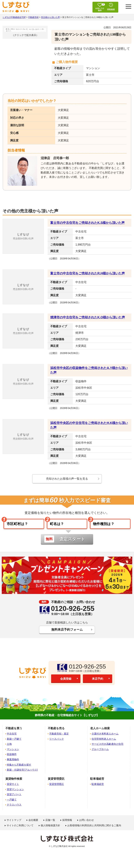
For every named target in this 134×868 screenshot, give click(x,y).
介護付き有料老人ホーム (105, 737)
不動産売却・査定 (59, 737)
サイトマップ (14, 823)
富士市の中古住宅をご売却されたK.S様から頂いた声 (87, 223)
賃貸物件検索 (14, 782)
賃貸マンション (15, 793)
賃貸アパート (14, 798)
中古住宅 (12, 737)
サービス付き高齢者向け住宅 (107, 747)
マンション (13, 753)
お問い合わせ (87, 823)
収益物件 (12, 758)
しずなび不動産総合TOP (14, 17)
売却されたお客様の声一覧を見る (67, 479)
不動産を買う (14, 732)
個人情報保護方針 (50, 829)
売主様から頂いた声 (50, 17)
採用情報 (67, 823)
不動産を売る (56, 732)
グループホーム (100, 753)
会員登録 (66, 682)
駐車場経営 (98, 788)
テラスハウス (14, 808)
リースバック (57, 742)
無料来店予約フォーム (67, 633)
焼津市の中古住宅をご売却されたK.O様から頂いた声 (88, 317)
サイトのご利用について (20, 829)
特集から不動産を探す (19, 768)
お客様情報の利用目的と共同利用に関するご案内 (94, 829)
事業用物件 (13, 763)
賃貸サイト (13, 788)
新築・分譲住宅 (22, 773)
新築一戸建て (14, 742)
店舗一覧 (50, 823)
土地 (9, 747)
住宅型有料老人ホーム (104, 742)
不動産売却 (33, 17)
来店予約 (98, 682)
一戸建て (12, 803)
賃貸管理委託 (57, 788)
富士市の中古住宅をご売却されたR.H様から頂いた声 (88, 273)
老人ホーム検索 (100, 732)
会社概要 (33, 823)
